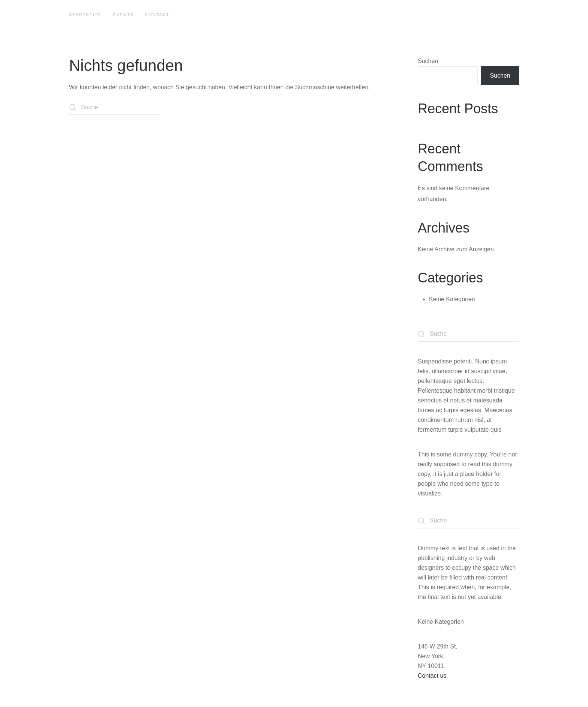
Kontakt (157, 15)
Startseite (85, 15)
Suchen (428, 61)
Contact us (432, 676)
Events (123, 15)
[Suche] (114, 107)
